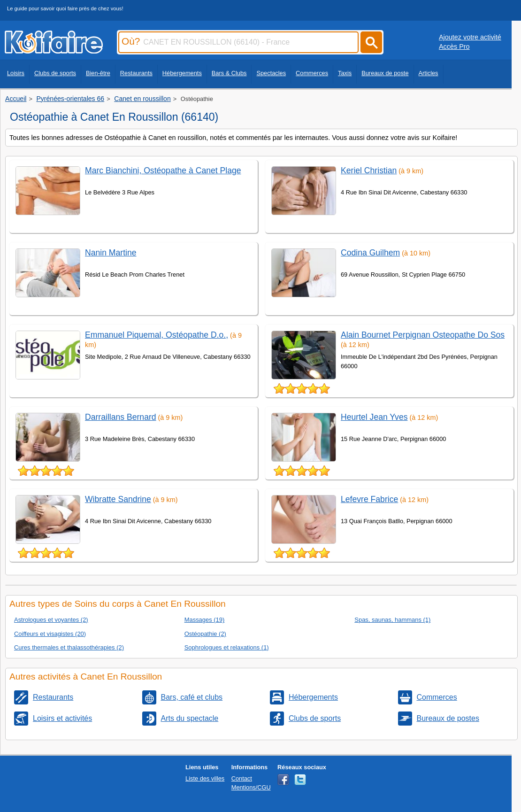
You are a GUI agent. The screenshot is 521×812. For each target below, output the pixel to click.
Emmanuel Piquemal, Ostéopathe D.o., (157, 335)
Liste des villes (205, 778)
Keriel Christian (369, 170)
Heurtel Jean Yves (374, 417)
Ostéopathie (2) (205, 634)
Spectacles (271, 73)
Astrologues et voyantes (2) (51, 620)
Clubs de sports (55, 73)
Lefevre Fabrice (369, 499)
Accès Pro (454, 46)
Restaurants (136, 73)
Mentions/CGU (251, 787)
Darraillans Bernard (121, 417)
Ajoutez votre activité (470, 37)
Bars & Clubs (229, 73)
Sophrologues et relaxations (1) (227, 647)
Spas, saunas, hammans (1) (392, 620)
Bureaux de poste (385, 73)
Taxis (345, 73)
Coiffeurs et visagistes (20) (50, 634)
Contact (242, 778)
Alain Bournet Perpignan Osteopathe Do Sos (423, 335)
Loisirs (16, 73)
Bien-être (98, 73)
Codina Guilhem (370, 253)
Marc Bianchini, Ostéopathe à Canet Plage (163, 170)
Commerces (312, 73)
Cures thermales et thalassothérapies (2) (69, 647)
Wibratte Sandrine (118, 499)
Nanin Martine (111, 253)
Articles (429, 73)
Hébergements (182, 73)
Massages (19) (205, 620)
